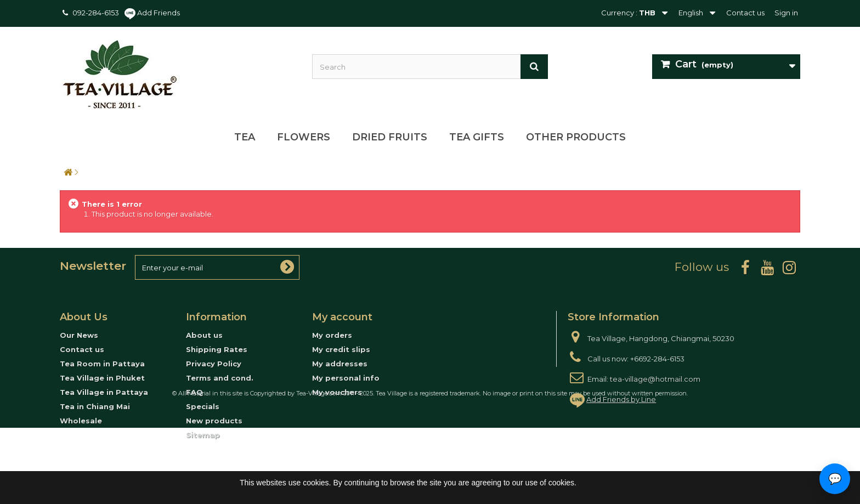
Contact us (745, 13)
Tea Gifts (477, 137)
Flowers (304, 137)
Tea (245, 137)
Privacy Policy (214, 364)
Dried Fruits (390, 137)
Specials (203, 406)
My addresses (340, 364)
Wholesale (81, 421)
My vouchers (337, 392)
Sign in (786, 13)
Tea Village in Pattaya (104, 392)
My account (342, 317)
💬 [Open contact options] (835, 479)
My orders (332, 335)
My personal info (346, 378)
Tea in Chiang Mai (95, 406)
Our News (79, 335)
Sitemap (203, 435)
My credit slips (341, 349)
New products (214, 421)
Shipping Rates (217, 349)
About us (204, 335)
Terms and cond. (220, 378)
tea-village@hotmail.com (655, 379)
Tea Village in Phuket (102, 378)
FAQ (194, 392)
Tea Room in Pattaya (102, 364)
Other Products (576, 137)
